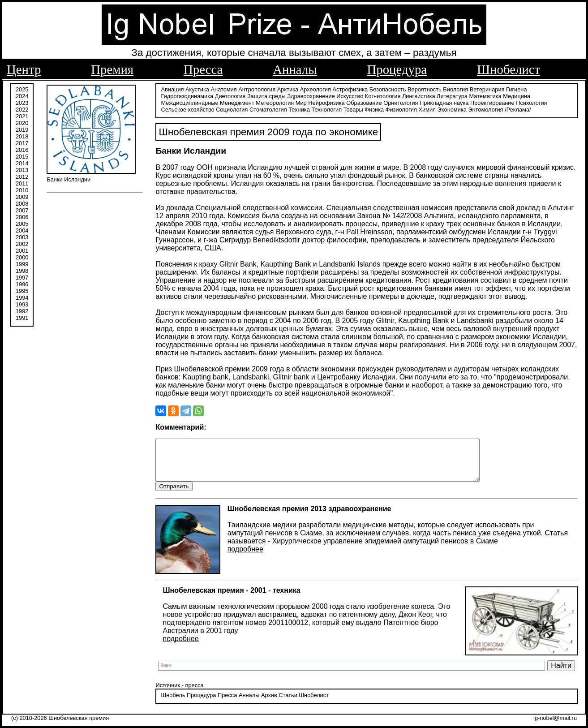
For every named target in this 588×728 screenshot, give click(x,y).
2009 (22, 196)
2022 (22, 109)
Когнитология (383, 95)
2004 (22, 230)
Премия (112, 69)
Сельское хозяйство (187, 109)
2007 (22, 209)
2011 (22, 183)
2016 (22, 149)
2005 (22, 223)
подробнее (245, 557)
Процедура (397, 69)
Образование (364, 102)
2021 (22, 115)
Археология (315, 88)
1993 (22, 304)
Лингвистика (419, 95)
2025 (22, 88)
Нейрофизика (326, 102)
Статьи (288, 703)
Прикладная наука (444, 102)
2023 (22, 102)
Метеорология (275, 102)
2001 (22, 250)
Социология (232, 109)
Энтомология (485, 109)
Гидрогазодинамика (187, 95)
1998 (22, 270)
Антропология (257, 88)
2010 (22, 189)
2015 (22, 156)
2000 (22, 256)
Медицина (517, 95)
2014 (22, 162)
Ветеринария (487, 88)
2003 (22, 236)
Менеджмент (237, 102)
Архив (269, 703)
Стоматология (268, 109)
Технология (326, 109)
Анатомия (224, 88)
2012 (22, 176)
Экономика (452, 109)
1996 (22, 283)
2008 (22, 203)
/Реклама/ (518, 109)
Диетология (230, 95)
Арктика (288, 88)
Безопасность (388, 88)
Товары (353, 109)
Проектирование (492, 102)
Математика (485, 95)
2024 (22, 95)
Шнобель (173, 703)
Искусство (350, 95)
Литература (452, 95)
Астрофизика (350, 88)
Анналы (295, 69)
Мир (301, 102)
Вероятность (425, 88)
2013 (22, 169)
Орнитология (401, 102)
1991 (22, 317)
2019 (22, 129)
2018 (22, 136)
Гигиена (516, 88)
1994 (22, 297)
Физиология (401, 109)
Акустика (197, 88)
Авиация (172, 88)
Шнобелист (509, 69)
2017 (22, 142)
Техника (299, 109)
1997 (22, 277)
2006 (22, 216)
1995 (22, 290)
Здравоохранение (311, 95)
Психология (531, 102)
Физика (374, 109)
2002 (22, 243)
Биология (455, 88)
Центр (24, 69)
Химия (427, 109)
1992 (22, 310)
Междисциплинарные (189, 102)
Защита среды (266, 95)
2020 (22, 122)
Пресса (203, 69)
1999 (22, 263)
